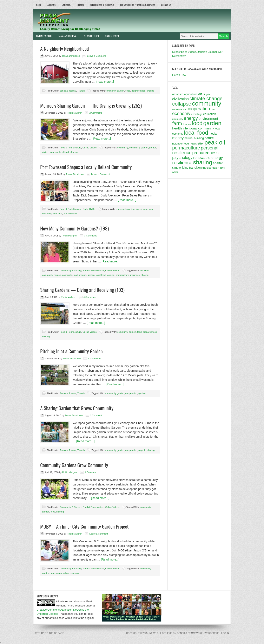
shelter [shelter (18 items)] (218, 163)
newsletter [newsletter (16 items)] (197, 143)
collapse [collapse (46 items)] (182, 104)
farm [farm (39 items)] (177, 123)
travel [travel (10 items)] (223, 168)
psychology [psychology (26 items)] (182, 157)
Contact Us (166, 5)
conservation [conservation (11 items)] (179, 109)
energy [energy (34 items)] (191, 118)
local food (64, 152)
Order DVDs (110, 36)
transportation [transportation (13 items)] (211, 168)
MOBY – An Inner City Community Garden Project (84, 526)
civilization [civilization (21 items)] (180, 99)
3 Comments (91, 236)
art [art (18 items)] (200, 94)
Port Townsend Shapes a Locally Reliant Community (86, 167)
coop (128, 91)
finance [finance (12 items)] (187, 124)
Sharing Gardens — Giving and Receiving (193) (82, 290)
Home (39, 5)
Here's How (179, 75)
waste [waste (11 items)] (175, 172)
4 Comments (90, 297)
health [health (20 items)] (177, 128)
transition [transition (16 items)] (195, 167)
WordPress (212, 633)
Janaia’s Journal (67, 36)
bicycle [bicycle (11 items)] (207, 94)
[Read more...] (105, 82)
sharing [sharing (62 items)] (203, 162)
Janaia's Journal (68, 91)
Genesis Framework (190, 633)
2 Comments (96, 113)
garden (153, 148)
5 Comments (94, 358)
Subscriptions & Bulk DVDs (102, 5)
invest (144, 209)
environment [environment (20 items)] (208, 119)
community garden (115, 91)
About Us (51, 5)
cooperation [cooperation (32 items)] (198, 109)
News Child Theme (161, 633)
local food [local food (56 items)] (196, 133)
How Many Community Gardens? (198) (75, 228)
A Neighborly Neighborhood (65, 48)
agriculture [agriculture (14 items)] (191, 94)
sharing (150, 91)
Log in (225, 633)
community (123, 148)
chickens (144, 270)
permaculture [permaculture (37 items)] (186, 148)
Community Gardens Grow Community (74, 465)
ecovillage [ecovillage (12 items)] (197, 114)
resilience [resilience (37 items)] (182, 163)
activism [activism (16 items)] (178, 94)
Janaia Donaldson (71, 56)
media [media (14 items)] (213, 134)
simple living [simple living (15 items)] (180, 168)
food (138, 209)
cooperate (67, 275)
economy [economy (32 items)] (181, 113)
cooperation (131, 393)
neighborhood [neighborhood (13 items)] (181, 144)
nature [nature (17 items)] (209, 138)
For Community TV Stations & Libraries (138, 5)
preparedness (70, 214)
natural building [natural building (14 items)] (194, 138)
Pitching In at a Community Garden (71, 351)
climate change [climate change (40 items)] (206, 98)
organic (142, 450)
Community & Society (71, 270)
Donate (81, 5)
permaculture (122, 275)
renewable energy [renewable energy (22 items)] (208, 158)
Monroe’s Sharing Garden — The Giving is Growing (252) (91, 105)
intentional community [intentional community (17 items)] (198, 128)
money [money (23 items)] (178, 138)
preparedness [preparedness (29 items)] (205, 153)
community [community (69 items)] (207, 103)
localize (111, 275)
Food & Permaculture (71, 148)
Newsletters (91, 36)
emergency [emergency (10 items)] (178, 119)
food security (80, 275)
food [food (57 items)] (197, 123)
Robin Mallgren (74, 113)
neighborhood (138, 91)
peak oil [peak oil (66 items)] (215, 142)
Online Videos (43, 36)
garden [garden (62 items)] (212, 123)
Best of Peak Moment (71, 209)
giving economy (50, 152)
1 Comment (96, 415)
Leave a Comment (96, 56)
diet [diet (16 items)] (213, 109)
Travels (81, 91)
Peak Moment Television (81, 21)
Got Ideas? (67, 5)
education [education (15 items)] (210, 114)
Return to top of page (49, 633)
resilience (135, 275)
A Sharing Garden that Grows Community (77, 408)
